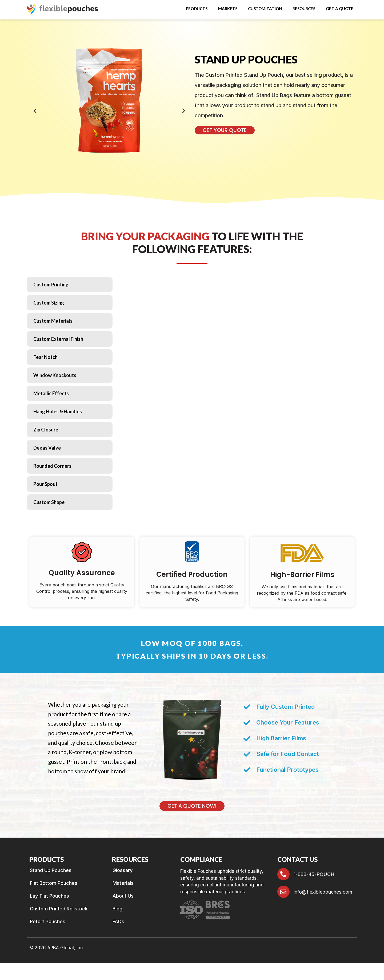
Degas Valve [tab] (47, 448)
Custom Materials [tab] (53, 321)
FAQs (118, 922)
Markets (228, 9)
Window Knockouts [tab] (55, 375)
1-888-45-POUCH (314, 874)
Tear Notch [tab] (45, 357)
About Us (123, 896)
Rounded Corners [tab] (52, 466)
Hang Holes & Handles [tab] (58, 411)
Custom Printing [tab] (51, 285)
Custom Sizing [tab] (49, 303)
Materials (123, 883)
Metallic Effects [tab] (51, 393)
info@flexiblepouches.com (323, 892)
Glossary (123, 870)
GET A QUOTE (340, 9)
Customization (265, 9)
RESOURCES (304, 9)
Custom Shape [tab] (49, 502)
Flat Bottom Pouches (54, 883)
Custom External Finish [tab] (58, 339)
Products (197, 9)
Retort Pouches (48, 922)
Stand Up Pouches (51, 870)
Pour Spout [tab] (45, 484)
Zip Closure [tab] (46, 430)
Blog (117, 909)
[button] (198, 9)
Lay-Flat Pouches (49, 896)
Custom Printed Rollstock (59, 909)
